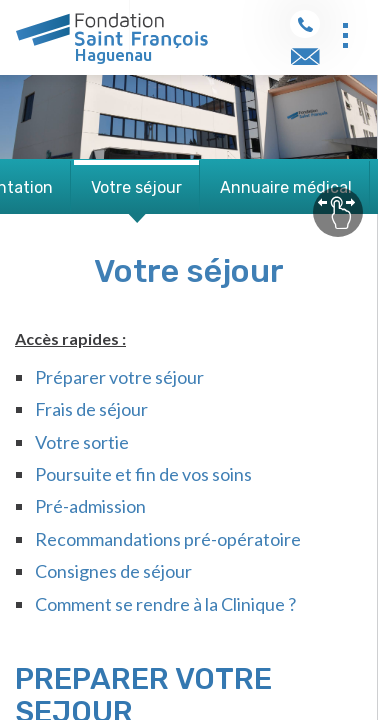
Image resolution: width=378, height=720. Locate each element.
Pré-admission (90, 506)
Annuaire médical (286, 187)
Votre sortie (82, 442)
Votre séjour (136, 187)
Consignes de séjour (113, 571)
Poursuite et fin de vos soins (143, 474)
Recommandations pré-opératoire (168, 539)
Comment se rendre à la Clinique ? (165, 604)
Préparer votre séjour (119, 377)
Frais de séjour (91, 409)
